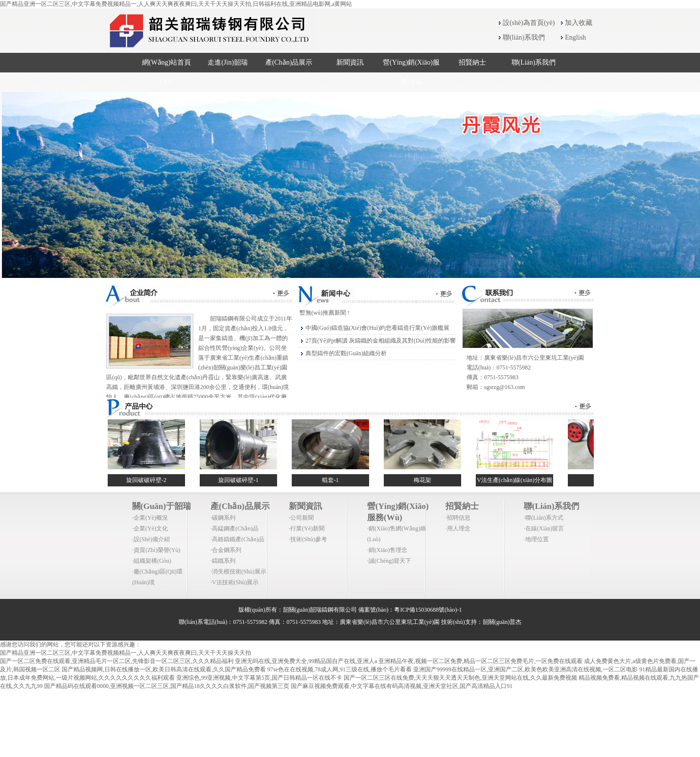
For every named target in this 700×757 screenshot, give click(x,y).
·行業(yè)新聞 (307, 528)
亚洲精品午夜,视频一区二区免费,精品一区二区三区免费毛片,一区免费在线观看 (480, 661)
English (575, 37)
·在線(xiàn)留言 (544, 528)
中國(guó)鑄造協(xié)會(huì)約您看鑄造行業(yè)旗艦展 (377, 328)
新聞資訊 (350, 62)
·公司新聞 (301, 518)
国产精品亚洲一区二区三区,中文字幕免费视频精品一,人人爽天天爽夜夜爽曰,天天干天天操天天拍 (126, 653)
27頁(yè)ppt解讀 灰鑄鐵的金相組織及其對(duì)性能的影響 (381, 341)
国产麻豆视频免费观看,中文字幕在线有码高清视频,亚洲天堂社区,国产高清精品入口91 (402, 686)
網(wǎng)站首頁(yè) (167, 72)
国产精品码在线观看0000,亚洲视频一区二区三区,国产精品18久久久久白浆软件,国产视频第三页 (167, 686)
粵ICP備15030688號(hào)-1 (428, 610)
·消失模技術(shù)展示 (238, 572)
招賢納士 (472, 62)
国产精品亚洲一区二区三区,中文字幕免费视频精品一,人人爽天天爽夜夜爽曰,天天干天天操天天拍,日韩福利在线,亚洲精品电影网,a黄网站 (176, 4)
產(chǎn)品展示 (289, 62)
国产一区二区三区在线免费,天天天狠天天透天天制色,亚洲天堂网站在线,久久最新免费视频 (460, 678)
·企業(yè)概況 (150, 518)
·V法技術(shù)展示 (234, 582)
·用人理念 (458, 528)
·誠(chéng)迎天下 (389, 561)
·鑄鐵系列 (223, 561)
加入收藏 (579, 23)
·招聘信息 (458, 518)
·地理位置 (536, 539)
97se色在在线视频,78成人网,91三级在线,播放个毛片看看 (339, 669)
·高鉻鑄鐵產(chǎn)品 (237, 539)
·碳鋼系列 (223, 518)
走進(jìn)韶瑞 (228, 62)
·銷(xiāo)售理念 (387, 550)
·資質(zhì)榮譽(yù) (156, 550)
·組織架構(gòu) (152, 561)
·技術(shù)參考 (308, 539)
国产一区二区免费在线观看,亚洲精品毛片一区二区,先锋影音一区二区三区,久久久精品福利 (117, 661)
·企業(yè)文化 (150, 528)
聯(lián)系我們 (524, 37)
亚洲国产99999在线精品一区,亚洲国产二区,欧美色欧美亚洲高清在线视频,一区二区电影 (525, 669)
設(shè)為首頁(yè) (529, 23)
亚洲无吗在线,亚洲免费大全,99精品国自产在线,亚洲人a (306, 661)
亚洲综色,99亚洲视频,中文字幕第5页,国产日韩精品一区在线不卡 (259, 678)
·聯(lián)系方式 (544, 518)
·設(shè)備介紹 (151, 539)
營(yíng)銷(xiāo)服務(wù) (411, 72)
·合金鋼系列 (226, 550)
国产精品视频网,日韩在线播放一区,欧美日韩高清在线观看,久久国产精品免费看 (164, 669)
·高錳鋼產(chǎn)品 (234, 528)
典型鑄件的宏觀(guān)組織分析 (346, 353)
